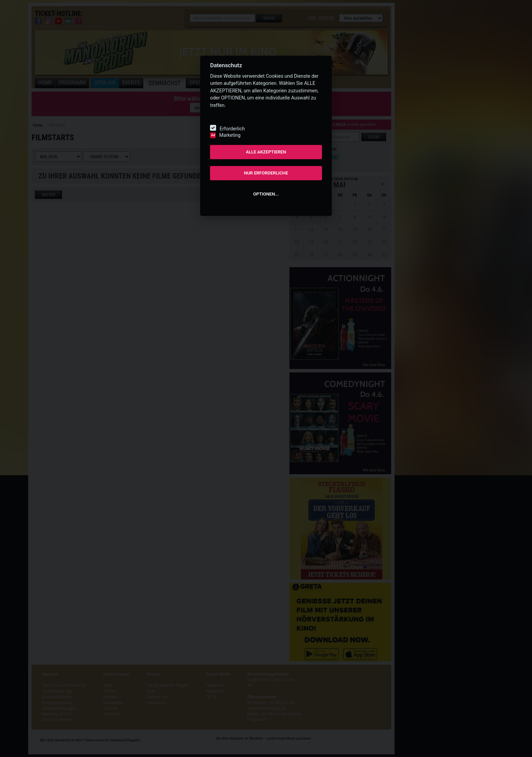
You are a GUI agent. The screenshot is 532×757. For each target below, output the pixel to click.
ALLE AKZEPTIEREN (266, 152)
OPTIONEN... (266, 194)
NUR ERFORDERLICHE (266, 173)
